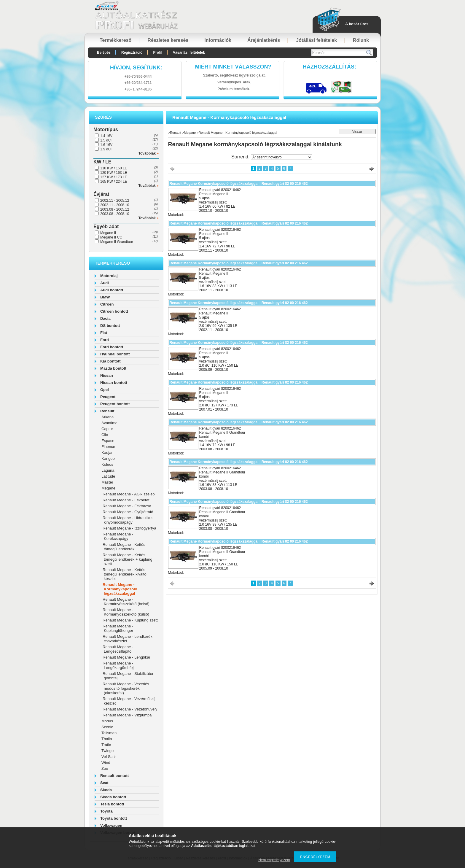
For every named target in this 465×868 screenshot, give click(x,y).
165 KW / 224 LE (114, 182)
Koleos (107, 464)
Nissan (107, 375)
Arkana (108, 417)
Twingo (108, 751)
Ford (105, 340)
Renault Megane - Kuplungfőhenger (118, 628)
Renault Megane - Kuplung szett (130, 620)
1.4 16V (106, 136)
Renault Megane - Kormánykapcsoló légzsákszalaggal (120, 589)
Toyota (106, 811)
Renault (107, 411)
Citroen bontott (114, 311)
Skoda (106, 790)
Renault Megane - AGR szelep (129, 494)
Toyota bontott (114, 818)
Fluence (108, 447)
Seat (104, 783)
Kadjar (107, 453)
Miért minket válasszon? (233, 67)
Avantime (109, 423)
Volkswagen (111, 825)
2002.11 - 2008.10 (115, 205)
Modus (107, 721)
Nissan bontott (114, 383)
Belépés (104, 53)
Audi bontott (112, 290)
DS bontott (110, 326)
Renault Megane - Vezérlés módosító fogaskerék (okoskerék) (126, 688)
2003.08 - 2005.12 (115, 209)
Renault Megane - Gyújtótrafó (128, 512)
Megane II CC (111, 237)
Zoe (105, 768)
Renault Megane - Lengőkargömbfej (118, 665)
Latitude (108, 476)
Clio (105, 435)
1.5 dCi (106, 140)
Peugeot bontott (115, 404)
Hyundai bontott (115, 354)
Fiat (104, 333)
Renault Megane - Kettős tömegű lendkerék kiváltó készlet (125, 574)
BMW (105, 297)
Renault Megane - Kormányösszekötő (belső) (126, 602)
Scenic (107, 727)
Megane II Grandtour (117, 242)
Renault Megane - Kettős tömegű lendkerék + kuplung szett (128, 559)
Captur (107, 429)
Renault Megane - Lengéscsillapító (118, 649)
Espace (108, 441)
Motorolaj (109, 276)
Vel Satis (109, 757)
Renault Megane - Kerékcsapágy (118, 536)
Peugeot (108, 397)
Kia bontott (110, 361)
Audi (105, 283)
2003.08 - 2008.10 (115, 214)
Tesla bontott (112, 804)
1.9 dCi (106, 149)
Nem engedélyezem (274, 860)
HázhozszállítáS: (329, 67)
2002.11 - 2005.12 (115, 201)
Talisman (109, 733)
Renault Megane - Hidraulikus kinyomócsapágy (128, 520)
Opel (105, 390)
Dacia (105, 318)
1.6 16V (106, 145)
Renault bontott (114, 776)
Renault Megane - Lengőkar (126, 657)
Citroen (107, 304)
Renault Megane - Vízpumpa (127, 715)
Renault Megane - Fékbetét (126, 500)
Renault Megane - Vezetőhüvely (130, 709)
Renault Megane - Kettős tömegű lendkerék (124, 547)
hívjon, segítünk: (136, 68)
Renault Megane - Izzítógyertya (129, 528)
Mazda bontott (113, 368)
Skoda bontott (113, 797)
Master (107, 482)
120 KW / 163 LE (114, 173)
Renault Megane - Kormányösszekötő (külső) (126, 612)
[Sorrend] (282, 157)
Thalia (107, 739)
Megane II (108, 233)
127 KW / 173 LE (114, 177)
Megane (108, 488)
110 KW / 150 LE (114, 168)
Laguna (108, 470)
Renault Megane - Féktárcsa (127, 506)
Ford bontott (112, 347)
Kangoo (108, 458)
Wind (106, 763)
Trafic (106, 745)
